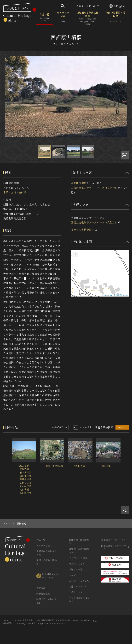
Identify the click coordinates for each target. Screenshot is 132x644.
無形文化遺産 (43, 594)
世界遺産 (41, 588)
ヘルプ (72, 575)
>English (117, 6)
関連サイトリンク (78, 586)
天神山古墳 (79, 466)
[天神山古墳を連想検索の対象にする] (70, 466)
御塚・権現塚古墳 (55, 466)
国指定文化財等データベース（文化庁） (94, 188)
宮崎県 (23, 192)
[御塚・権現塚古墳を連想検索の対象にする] (42, 466)
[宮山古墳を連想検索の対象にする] (98, 466)
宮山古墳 (106, 466)
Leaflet (104, 295)
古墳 (6, 192)
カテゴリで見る (63, 18)
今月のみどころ (77, 564)
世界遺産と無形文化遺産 (87, 18)
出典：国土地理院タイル (118, 295)
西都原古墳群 (79, 183)
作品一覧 (44, 18)
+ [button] (75, 254)
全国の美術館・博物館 (115, 18)
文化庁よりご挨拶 (78, 558)
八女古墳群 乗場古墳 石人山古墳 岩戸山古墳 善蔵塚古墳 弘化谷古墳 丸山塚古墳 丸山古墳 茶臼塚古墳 (24, 479)
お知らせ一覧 (76, 569)
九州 (13, 192)
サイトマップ (76, 592)
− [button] (75, 259)
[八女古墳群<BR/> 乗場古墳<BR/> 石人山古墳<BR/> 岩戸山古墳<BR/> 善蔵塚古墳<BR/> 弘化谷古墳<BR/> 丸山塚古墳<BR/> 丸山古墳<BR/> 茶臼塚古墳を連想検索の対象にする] (14, 466)
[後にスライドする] (124, 99)
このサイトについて (88, 6)
